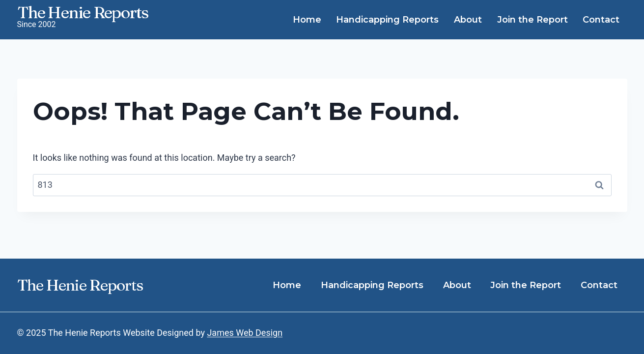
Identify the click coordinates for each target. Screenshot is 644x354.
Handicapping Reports (387, 20)
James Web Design (245, 333)
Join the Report (532, 20)
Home (307, 20)
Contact (601, 20)
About (468, 20)
